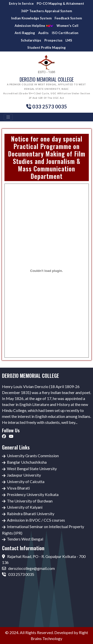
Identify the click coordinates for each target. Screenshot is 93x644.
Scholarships (31, 40)
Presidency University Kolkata (33, 494)
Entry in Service (21, 3)
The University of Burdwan (30, 501)
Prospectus (53, 40)
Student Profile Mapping (46, 48)
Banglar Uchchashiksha (27, 462)
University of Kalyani (25, 507)
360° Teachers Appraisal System (46, 11)
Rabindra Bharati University (31, 514)
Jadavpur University (24, 475)
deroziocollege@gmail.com (28, 568)
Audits (43, 33)
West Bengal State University (32, 469)
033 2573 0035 (18, 574)
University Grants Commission (33, 456)
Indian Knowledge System (31, 18)
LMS (69, 40)
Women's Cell (67, 26)
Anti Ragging (25, 33)
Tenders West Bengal (25, 539)
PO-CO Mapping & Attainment (60, 3)
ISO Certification (65, 33)
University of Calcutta (26, 481)
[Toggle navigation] (8, 117)
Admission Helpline (34, 26)
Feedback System (68, 18)
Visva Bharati (18, 488)
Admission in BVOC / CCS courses (36, 520)
